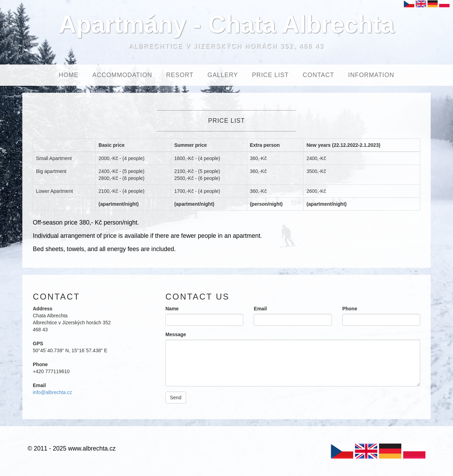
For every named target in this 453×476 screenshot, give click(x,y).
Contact (318, 75)
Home (69, 75)
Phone (350, 309)
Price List (270, 75)
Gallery (223, 75)
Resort (180, 75)
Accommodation (122, 75)
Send (176, 398)
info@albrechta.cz (52, 392)
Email (260, 309)
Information (371, 75)
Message (176, 334)
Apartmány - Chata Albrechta (226, 24)
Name (172, 309)
